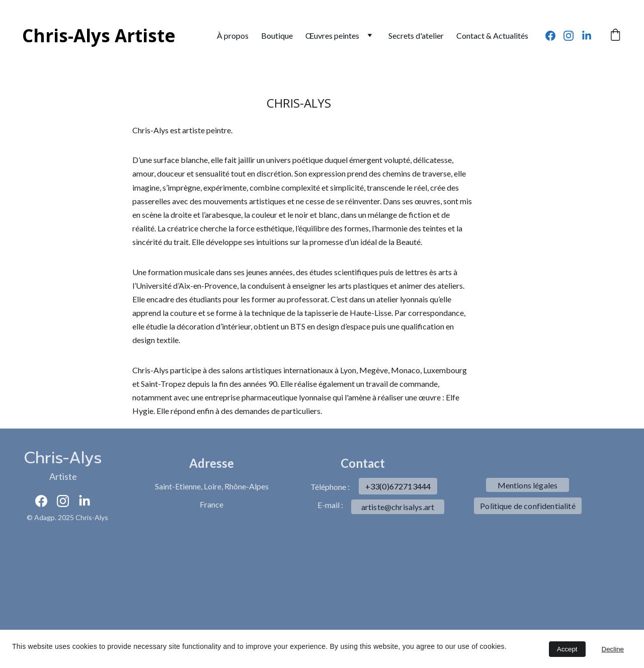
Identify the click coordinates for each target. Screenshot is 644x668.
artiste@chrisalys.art (398, 507)
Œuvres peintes (332, 35)
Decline (613, 649)
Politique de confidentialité (528, 506)
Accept (567, 649)
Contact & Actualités (492, 35)
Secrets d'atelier (416, 35)
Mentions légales (528, 485)
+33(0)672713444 (398, 486)
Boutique (277, 35)
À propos (233, 35)
